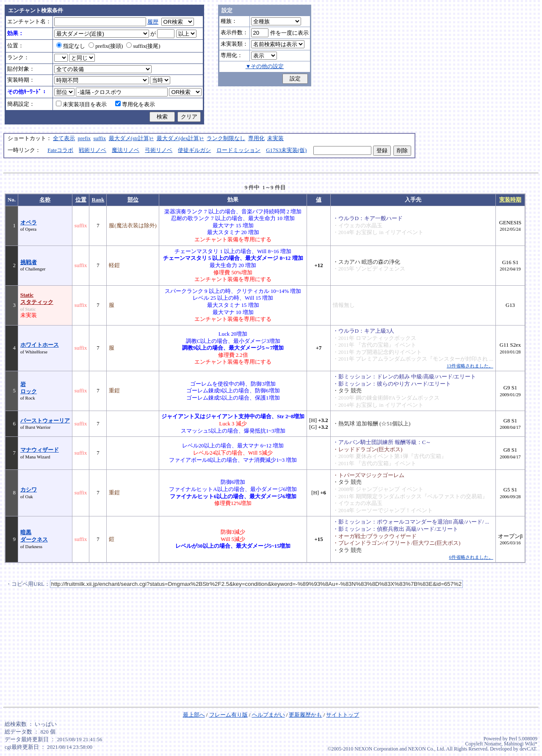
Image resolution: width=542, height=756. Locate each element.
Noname (493, 744)
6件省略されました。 (471, 557)
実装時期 (510, 200)
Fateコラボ (60, 150)
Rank (98, 200)
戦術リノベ (93, 150)
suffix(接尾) (143, 46)
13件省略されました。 (470, 366)
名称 (45, 200)
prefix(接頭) (106, 46)
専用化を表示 (135, 105)
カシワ (29, 490)
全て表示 (64, 138)
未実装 (275, 138)
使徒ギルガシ (194, 150)
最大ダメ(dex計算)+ (180, 138)
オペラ (29, 223)
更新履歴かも (305, 715)
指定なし (71, 46)
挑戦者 (29, 262)
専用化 (256, 138)
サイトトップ (343, 715)
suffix (100, 138)
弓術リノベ (159, 150)
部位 (133, 200)
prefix (84, 138)
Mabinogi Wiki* (521, 744)
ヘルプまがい (268, 715)
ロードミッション (238, 150)
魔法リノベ (126, 150)
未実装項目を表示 (81, 105)
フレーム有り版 (228, 715)
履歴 (153, 22)
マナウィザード (40, 450)
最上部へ (194, 715)
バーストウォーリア (45, 421)
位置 (81, 200)
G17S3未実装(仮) (286, 150)
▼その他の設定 (265, 66)
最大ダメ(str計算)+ (131, 138)
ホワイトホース (40, 345)
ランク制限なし (226, 138)
